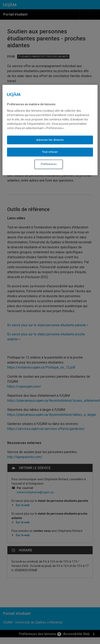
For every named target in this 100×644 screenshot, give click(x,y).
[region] (50, 130)
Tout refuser (50, 152)
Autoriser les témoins (50, 140)
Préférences (49, 164)
